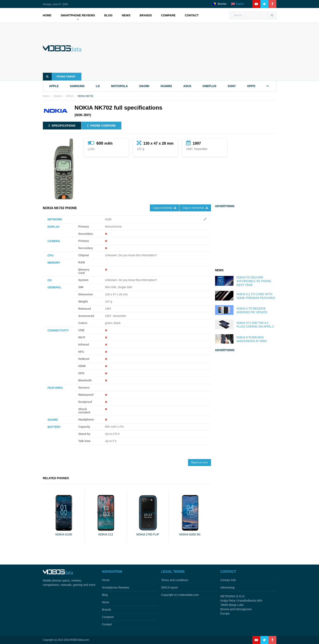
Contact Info (228, 580)
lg (98, 86)
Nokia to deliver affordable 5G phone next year (254, 281)
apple (54, 86)
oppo (251, 86)
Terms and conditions (175, 580)
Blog (108, 15)
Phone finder (59, 77)
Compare (168, 15)
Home (47, 15)
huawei (166, 86)
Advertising (227, 587)
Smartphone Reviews (78, 15)
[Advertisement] (185, 52)
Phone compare (101, 126)
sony (232, 86)
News (126, 15)
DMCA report (169, 587)
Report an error (199, 463)
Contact (192, 15)
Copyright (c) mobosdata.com (180, 595)
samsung (77, 86)
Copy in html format (195, 208)
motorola (119, 86)
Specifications (62, 126)
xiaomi (144, 86)
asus (187, 86)
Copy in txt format (165, 208)
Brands (146, 15)
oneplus (210, 86)
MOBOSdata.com (80, 640)
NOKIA (70, 96)
